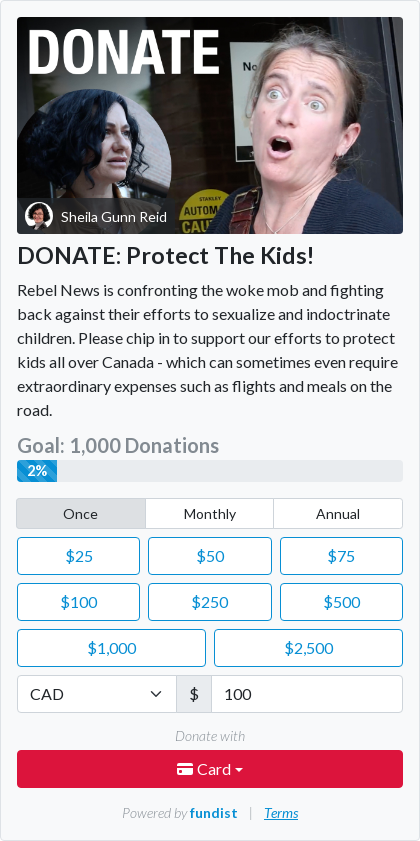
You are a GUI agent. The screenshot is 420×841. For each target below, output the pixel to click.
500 (341, 601)
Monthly (210, 513)
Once (80, 513)
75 (341, 555)
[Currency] (97, 694)
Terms (281, 812)
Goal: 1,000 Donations (118, 445)
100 (78, 601)
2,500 (308, 647)
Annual (338, 513)
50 (210, 555)
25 (79, 555)
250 (209, 601)
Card (205, 768)
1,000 (111, 647)
